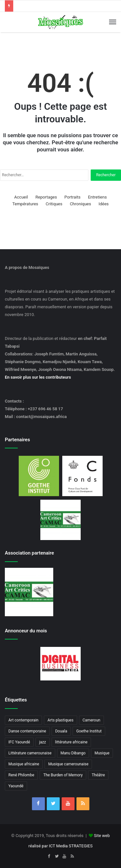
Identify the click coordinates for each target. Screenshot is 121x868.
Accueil (21, 197)
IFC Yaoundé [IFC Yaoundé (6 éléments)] (19, 742)
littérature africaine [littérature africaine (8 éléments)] (71, 742)
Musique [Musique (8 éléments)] (102, 753)
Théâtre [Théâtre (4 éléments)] (98, 775)
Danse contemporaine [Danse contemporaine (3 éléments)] (27, 731)
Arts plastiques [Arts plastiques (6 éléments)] (60, 720)
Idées (103, 204)
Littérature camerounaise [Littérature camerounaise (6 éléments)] (30, 753)
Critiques (54, 204)
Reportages (46, 197)
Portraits (73, 197)
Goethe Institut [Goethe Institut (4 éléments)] (89, 731)
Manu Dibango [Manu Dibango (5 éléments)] (73, 753)
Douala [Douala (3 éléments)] (61, 731)
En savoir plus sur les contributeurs (38, 377)
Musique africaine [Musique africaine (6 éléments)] (24, 764)
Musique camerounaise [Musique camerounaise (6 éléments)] (68, 764)
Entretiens (97, 197)
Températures (25, 204)
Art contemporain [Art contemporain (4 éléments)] (23, 720)
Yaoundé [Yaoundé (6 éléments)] (16, 786)
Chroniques (80, 204)
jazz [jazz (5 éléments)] (42, 742)
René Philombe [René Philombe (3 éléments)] (21, 775)
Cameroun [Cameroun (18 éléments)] (91, 720)
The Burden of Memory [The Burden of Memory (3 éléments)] (63, 775)
